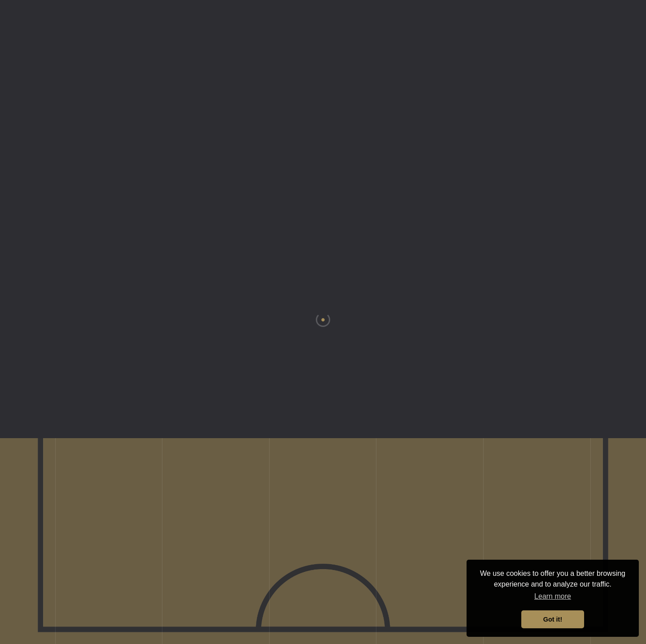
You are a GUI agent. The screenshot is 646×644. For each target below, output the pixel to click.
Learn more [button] (553, 596)
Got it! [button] (553, 619)
